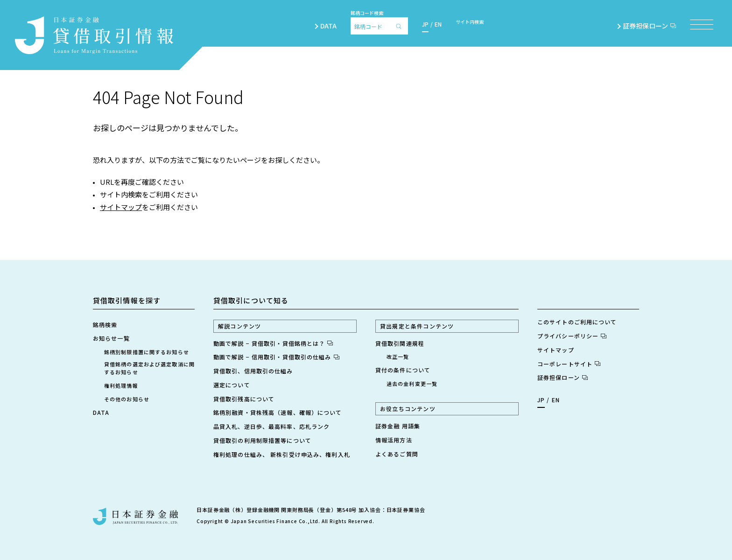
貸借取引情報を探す (127, 300)
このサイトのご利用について (577, 322)
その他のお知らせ (127, 399)
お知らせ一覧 (111, 338)
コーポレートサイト (569, 364)
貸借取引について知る (251, 300)
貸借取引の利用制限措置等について (262, 440)
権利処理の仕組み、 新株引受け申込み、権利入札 (282, 454)
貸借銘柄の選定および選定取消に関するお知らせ (149, 368)
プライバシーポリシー (572, 336)
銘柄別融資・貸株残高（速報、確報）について (278, 412)
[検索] (401, 26)
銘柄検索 (105, 325)
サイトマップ (121, 207)
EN (438, 24)
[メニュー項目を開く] (702, 24)
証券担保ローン (649, 26)
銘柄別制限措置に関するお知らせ (147, 352)
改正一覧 (398, 357)
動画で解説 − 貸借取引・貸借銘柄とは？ (273, 343)
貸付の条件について (403, 370)
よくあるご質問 (397, 454)
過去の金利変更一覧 (412, 384)
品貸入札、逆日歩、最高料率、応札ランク (271, 426)
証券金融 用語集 (398, 426)
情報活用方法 (394, 440)
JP (425, 24)
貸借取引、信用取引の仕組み (253, 371)
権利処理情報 (121, 385)
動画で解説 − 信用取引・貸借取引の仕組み (276, 357)
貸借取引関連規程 (400, 343)
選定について (232, 385)
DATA (328, 26)
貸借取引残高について (244, 399)
